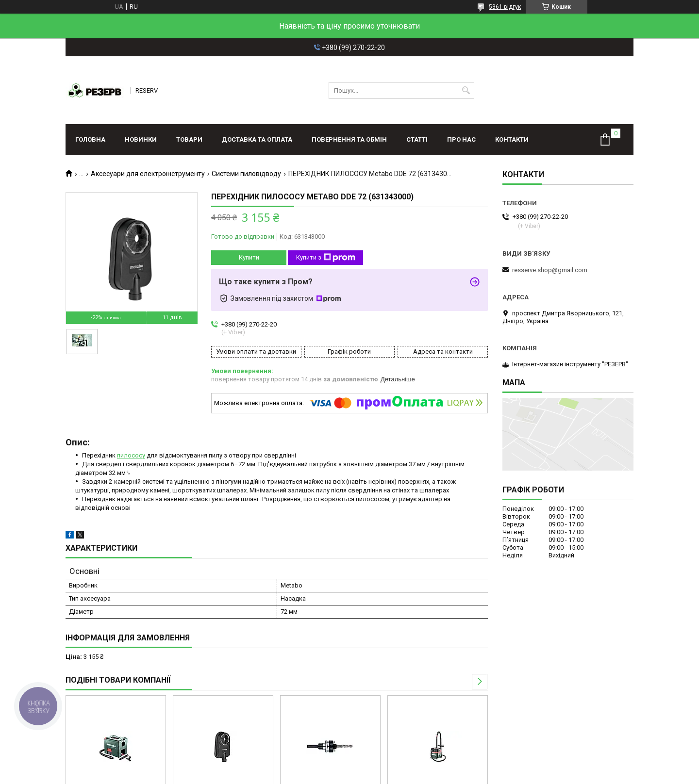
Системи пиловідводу (246, 174)
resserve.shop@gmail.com (550, 270)
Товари (189, 139)
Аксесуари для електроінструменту (148, 174)
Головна (90, 139)
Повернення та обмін (349, 139)
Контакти (512, 139)
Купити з (326, 258)
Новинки (141, 139)
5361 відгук (505, 7)
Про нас (461, 139)
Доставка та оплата (257, 139)
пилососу (131, 455)
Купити (249, 257)
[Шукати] (466, 90)
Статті (417, 139)
